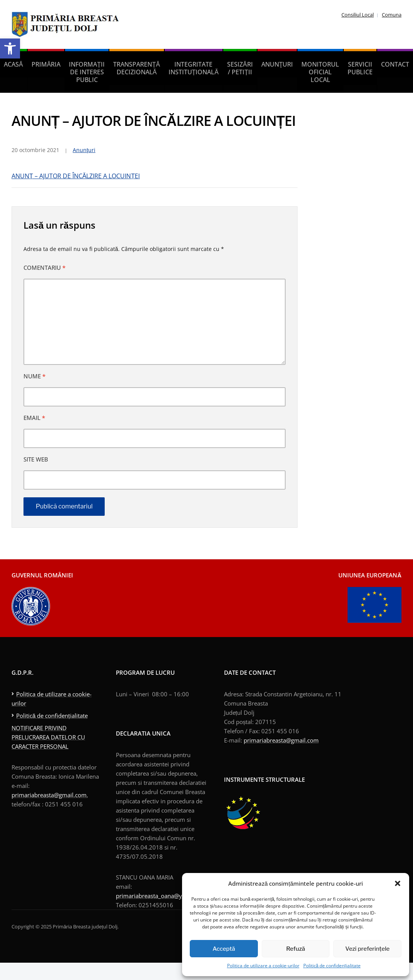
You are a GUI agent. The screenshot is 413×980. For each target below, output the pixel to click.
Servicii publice (360, 68)
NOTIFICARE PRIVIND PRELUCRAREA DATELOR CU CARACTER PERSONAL (48, 737)
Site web (36, 459)
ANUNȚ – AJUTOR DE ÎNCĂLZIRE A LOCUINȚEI (76, 176)
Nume (34, 376)
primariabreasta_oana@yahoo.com (162, 896)
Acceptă (224, 949)
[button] (10, 48)
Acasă (13, 64)
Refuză (296, 949)
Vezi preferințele (367, 949)
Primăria (46, 64)
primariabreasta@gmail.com (49, 795)
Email (34, 418)
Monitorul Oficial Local (320, 72)
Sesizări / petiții (240, 68)
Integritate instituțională (194, 68)
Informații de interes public (87, 72)
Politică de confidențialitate (332, 966)
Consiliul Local (358, 15)
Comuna (392, 15)
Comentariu (44, 268)
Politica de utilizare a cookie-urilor (263, 966)
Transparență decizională (136, 68)
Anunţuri (277, 64)
